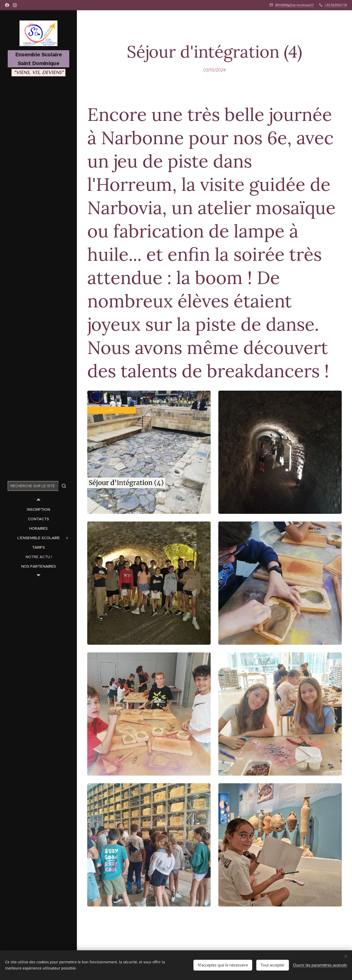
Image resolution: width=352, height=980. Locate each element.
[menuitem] (38, 510)
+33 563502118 (336, 5)
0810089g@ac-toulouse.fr (294, 5)
